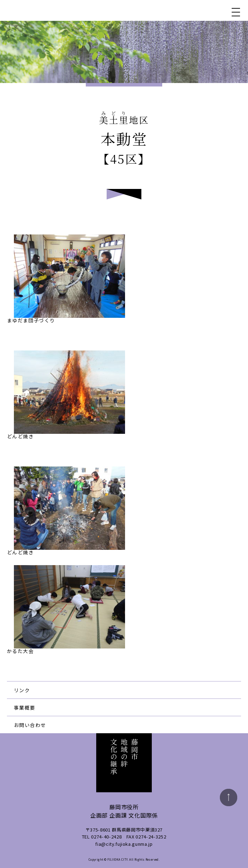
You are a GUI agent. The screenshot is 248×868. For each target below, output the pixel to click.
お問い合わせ (30, 725)
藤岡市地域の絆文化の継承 (42, 10)
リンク (22, 690)
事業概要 (25, 708)
